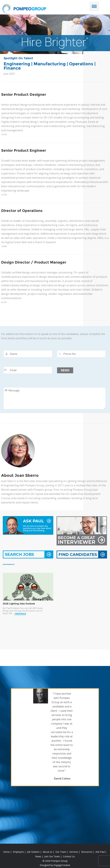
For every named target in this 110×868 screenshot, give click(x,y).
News (38, 856)
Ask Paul (100, 852)
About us (48, 852)
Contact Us (69, 856)
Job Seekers (33, 852)
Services (74, 852)
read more (20, 613)
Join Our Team (52, 856)
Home (6, 852)
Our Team (61, 852)
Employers (18, 852)
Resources (87, 852)
